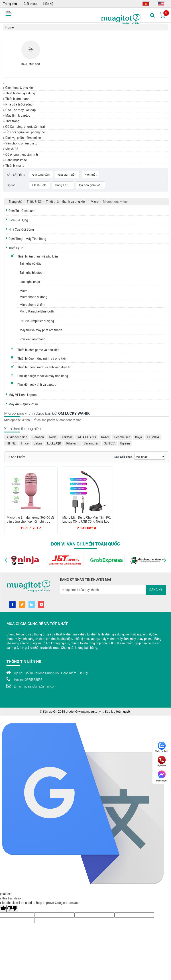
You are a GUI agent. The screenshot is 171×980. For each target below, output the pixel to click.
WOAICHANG (87, 437)
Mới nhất (91, 175)
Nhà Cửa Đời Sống (21, 229)
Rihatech (72, 443)
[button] (6, 560)
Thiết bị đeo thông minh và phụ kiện (42, 359)
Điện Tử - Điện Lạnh (22, 211)
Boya (139, 437)
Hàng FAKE (63, 185)
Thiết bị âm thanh (17, 99)
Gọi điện (162, 761)
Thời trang (12, 121)
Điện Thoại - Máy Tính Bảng (27, 239)
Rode (53, 437)
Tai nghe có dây (30, 264)
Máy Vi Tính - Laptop (23, 395)
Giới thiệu (30, 4)
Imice (25, 443)
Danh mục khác (16, 160)
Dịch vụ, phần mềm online (23, 138)
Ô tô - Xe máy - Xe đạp (20, 110)
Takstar (67, 437)
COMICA (153, 437)
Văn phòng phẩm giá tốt (22, 143)
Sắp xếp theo (123, 457)
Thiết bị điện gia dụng (20, 93)
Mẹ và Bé (12, 149)
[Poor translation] (12, 909)
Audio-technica (17, 437)
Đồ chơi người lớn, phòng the (25, 132)
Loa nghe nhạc (30, 282)
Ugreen (125, 443)
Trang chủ (10, 4)
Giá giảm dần (67, 175)
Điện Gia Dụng (18, 220)
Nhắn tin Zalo (162, 747)
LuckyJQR (54, 443)
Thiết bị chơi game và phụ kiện (38, 350)
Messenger (162, 776)
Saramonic (91, 443)
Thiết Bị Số (34, 202)
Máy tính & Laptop (18, 116)
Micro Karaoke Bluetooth (37, 311)
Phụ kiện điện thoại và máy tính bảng (43, 376)
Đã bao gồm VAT (90, 185)
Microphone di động (33, 297)
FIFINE (11, 443)
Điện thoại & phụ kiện (20, 88)
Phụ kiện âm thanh (33, 339)
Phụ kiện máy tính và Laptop (37, 385)
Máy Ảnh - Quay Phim (23, 404)
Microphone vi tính (32, 305)
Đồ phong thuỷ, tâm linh (22, 154)
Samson (38, 437)
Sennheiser (122, 437)
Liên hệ (48, 4)
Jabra (38, 443)
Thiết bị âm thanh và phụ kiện (66, 202)
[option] (31, 56)
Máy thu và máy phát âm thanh (41, 330)
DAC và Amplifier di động (37, 321)
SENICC (109, 443)
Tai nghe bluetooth (32, 273)
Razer (105, 437)
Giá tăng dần (41, 175)
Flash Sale (39, 185)
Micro (95, 202)
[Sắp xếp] (150, 457)
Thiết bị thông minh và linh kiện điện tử (44, 367)
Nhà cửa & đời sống (19, 104)
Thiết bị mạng (15, 166)
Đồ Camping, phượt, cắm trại (25, 127)
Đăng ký (156, 590)
